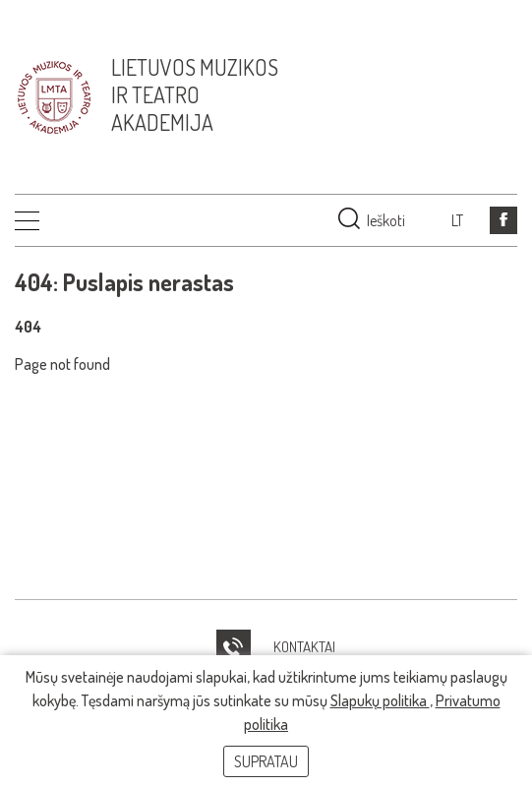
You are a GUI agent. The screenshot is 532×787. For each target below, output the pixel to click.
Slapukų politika (380, 700)
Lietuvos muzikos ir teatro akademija (195, 94)
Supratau (266, 761)
